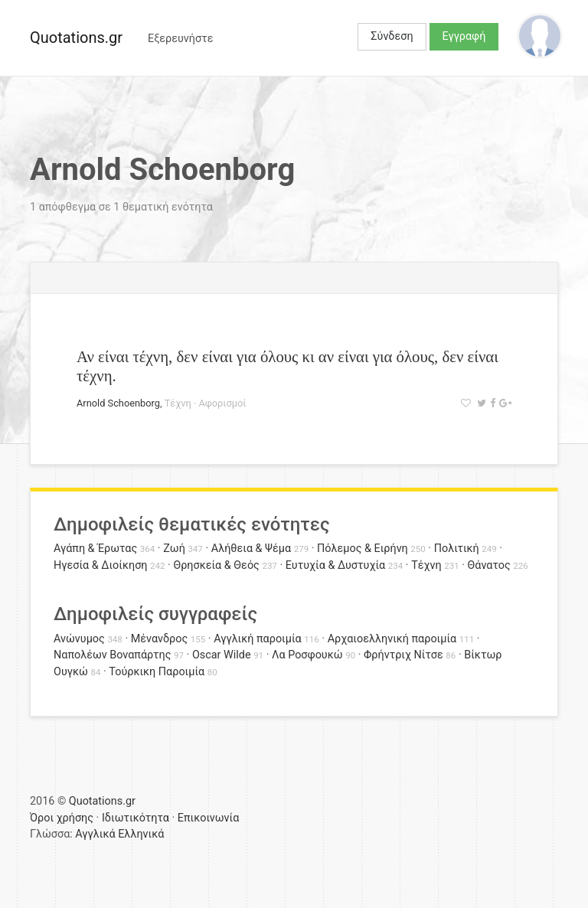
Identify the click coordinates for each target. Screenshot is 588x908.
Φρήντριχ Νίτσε (403, 655)
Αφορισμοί (222, 403)
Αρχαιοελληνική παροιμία (392, 639)
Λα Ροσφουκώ (307, 655)
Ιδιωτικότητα (136, 818)
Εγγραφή (464, 36)
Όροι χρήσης (62, 818)
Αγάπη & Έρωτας (95, 549)
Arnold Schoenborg (118, 403)
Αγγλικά (95, 834)
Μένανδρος (160, 639)
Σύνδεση (392, 36)
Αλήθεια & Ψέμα (251, 549)
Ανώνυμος (79, 639)
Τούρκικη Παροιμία (157, 672)
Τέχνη (178, 403)
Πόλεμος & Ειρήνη (363, 549)
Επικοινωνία (209, 818)
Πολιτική (457, 549)
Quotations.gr (76, 38)
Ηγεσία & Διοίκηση (100, 565)
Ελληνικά (141, 834)
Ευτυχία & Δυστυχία (335, 565)
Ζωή (174, 549)
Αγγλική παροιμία (258, 639)
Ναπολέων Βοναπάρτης (112, 655)
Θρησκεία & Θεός (216, 565)
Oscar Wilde (222, 655)
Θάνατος (489, 565)
